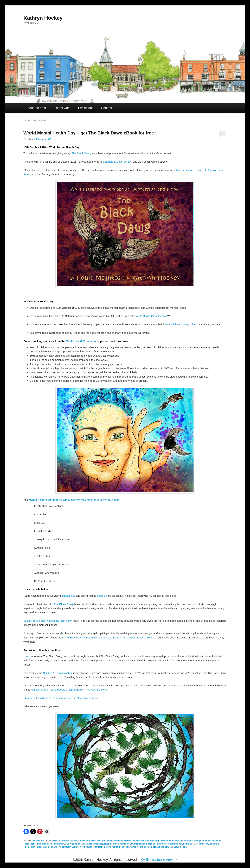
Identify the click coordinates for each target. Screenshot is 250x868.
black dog (96, 841)
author (82, 841)
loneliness (98, 844)
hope (33, 844)
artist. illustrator (61, 841)
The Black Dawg (81, 153)
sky (207, 844)
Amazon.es (30, 174)
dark (163, 841)
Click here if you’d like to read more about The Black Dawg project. (61, 698)
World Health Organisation (151, 316)
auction (74, 841)
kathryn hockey (73, 844)
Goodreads (183, 170)
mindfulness (68, 596)
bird (88, 841)
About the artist (36, 108)
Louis (27, 656)
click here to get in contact (117, 162)
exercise (102, 596)
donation (206, 841)
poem (186, 844)
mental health (126, 844)
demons (170, 841)
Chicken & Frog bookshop (58, 673)
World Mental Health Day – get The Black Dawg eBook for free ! (90, 133)
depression (181, 841)
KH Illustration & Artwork (159, 860)
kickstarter (87, 844)
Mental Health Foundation (82, 341)
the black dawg (50, 847)
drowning (216, 841)
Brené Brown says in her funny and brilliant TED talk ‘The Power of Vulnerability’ (107, 638)
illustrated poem (45, 844)
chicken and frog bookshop (146, 841)
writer (133, 847)
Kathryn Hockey (43, 18)
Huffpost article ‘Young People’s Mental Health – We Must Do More (69, 690)
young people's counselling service (155, 847)
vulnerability (65, 847)
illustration (59, 844)
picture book (176, 844)
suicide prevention (33, 847)
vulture (75, 847)
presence (200, 844)
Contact (106, 108)
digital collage (194, 841)
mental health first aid (145, 844)
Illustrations (38, 841)
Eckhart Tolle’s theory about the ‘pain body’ (48, 621)
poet (192, 844)
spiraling (214, 844)
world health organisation (92, 847)
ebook (26, 844)
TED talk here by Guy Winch (181, 324)
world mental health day (118, 847)
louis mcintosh (111, 844)
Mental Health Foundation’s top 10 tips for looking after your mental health (74, 500)
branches (118, 841)
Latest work (62, 108)
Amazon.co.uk (198, 170)
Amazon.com (215, 170)
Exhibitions (86, 108)
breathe (128, 841)
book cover (107, 841)
